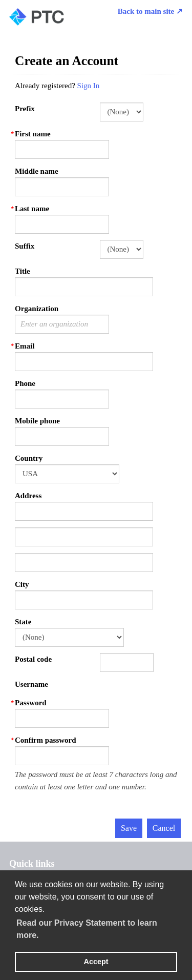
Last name (32, 209)
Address (28, 496)
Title (23, 271)
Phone (25, 383)
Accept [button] (96, 962)
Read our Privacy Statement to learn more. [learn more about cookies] (87, 929)
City (22, 584)
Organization (37, 309)
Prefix (25, 109)
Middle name (37, 171)
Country (29, 458)
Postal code (33, 659)
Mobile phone (37, 421)
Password (31, 703)
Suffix (25, 246)
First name (33, 134)
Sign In (89, 86)
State (23, 622)
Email (25, 346)
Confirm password (46, 740)
